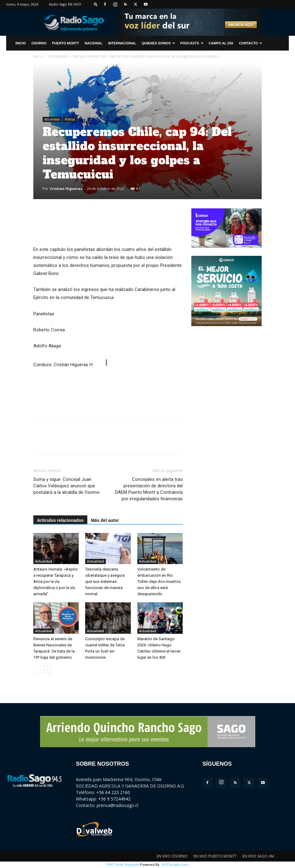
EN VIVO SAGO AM (258, 856)
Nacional (93, 43)
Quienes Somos (158, 43)
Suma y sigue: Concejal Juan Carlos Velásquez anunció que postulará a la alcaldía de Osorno (66, 486)
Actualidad (58, 56)
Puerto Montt (66, 43)
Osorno (39, 43)
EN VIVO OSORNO (172, 856)
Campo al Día (221, 43)
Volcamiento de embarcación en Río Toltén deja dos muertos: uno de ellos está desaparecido (159, 581)
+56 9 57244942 (114, 799)
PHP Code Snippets (123, 865)
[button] (96, 4)
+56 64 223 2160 (113, 792)
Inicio (38, 56)
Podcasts (192, 43)
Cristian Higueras (66, 188)
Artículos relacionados (60, 520)
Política (70, 119)
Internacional (122, 43)
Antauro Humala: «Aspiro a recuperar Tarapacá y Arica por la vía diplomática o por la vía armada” (56, 581)
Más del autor (105, 520)
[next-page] (47, 670)
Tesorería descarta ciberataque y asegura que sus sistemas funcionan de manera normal (105, 581)
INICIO (21, 43)
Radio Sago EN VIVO (65, 4)
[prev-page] (37, 670)
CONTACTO (251, 43)
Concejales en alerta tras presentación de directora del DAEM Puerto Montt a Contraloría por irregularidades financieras (149, 489)
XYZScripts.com (175, 865)
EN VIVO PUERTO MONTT (215, 856)
